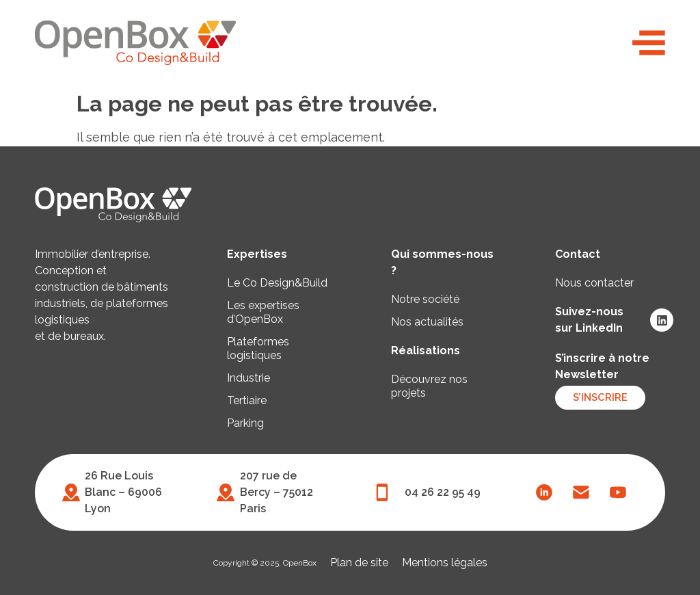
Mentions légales (445, 563)
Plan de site (359, 563)
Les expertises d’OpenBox (263, 312)
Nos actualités (427, 322)
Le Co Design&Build (277, 283)
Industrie (248, 378)
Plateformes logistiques (258, 348)
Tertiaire (247, 400)
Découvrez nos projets (429, 386)
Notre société (425, 299)
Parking (245, 423)
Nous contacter (594, 283)
